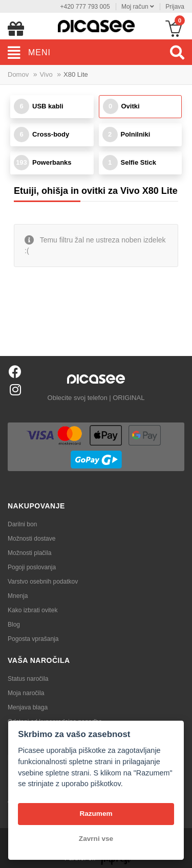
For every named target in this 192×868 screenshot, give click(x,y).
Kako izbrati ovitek (33, 610)
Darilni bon (22, 524)
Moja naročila (26, 693)
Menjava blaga (28, 707)
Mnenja (18, 596)
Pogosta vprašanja (33, 639)
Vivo (46, 74)
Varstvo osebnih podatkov (43, 582)
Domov (18, 74)
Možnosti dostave (31, 539)
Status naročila (28, 679)
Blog (14, 625)
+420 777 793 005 (85, 7)
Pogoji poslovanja (32, 567)
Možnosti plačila (29, 553)
